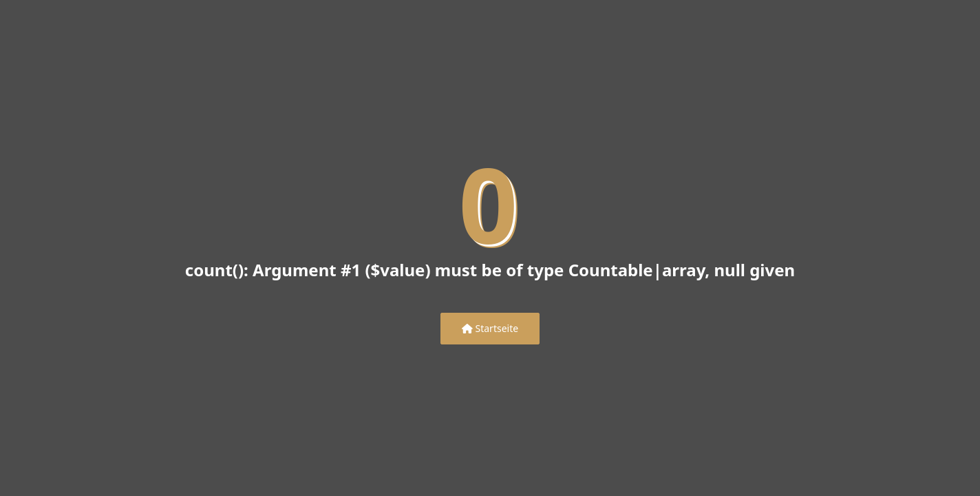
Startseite (490, 328)
